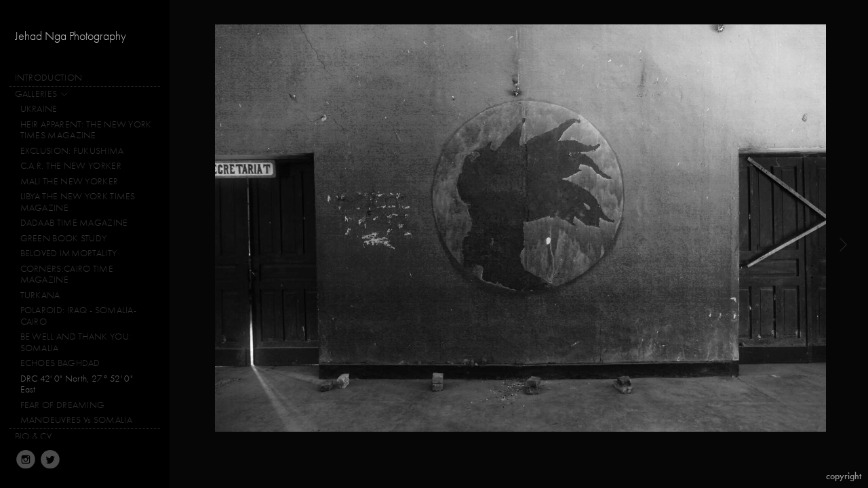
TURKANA (40, 295)
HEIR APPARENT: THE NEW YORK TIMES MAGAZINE (86, 130)
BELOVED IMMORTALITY (69, 253)
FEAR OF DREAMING (63, 405)
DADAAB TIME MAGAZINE (74, 223)
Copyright (844, 476)
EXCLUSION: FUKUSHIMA (72, 151)
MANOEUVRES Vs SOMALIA (76, 420)
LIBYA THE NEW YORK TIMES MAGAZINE (78, 202)
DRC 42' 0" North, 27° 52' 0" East (77, 384)
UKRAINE (39, 109)
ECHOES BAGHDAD (60, 363)
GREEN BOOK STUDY (64, 238)
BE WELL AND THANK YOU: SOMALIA (76, 342)
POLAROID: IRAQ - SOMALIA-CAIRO (79, 316)
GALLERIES (42, 94)
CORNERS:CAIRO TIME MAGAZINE (67, 274)
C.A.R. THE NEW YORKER (71, 166)
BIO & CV (33, 436)
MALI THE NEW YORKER (70, 181)
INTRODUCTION (49, 78)
